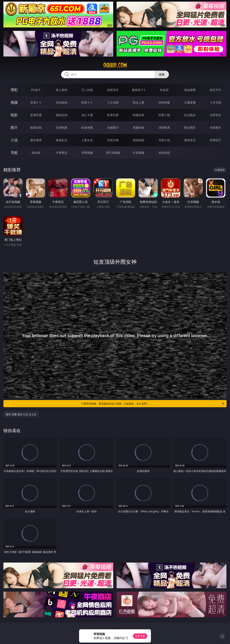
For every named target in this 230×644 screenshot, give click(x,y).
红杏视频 (139, 153)
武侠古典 (113, 140)
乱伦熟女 (190, 115)
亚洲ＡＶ (36, 102)
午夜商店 (62, 153)
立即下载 (140, 636)
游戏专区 (113, 90)
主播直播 (190, 102)
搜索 (162, 74)
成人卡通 (87, 115)
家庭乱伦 (62, 140)
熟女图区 (190, 128)
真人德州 (62, 90)
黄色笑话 (190, 140)
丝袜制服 (164, 102)
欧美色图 (87, 128)
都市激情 (36, 140)
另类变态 (215, 115)
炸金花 (164, 90)
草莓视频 (87, 153)
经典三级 (164, 115)
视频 (14, 102)
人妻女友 (87, 140)
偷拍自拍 (62, 115)
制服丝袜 (139, 115)
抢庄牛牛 (215, 90)
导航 (14, 153)
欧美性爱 (113, 115)
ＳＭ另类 (215, 102)
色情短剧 (164, 153)
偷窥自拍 (36, 128)
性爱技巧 (215, 140)
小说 (14, 140)
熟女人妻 (139, 102)
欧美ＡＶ (87, 102)
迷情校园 (139, 140)
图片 (14, 127)
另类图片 (215, 128)
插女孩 (36, 153)
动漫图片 (113, 128)
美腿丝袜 (139, 128)
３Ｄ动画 (113, 102)
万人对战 (87, 90)
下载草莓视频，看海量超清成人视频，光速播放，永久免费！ (153, 404)
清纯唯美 (164, 128)
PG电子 (36, 90)
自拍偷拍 (62, 102)
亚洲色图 (62, 128)
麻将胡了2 (138, 90)
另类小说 (164, 140)
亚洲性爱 (36, 115)
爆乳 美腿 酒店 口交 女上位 (21, 414)
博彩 (14, 90)
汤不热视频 (113, 153)
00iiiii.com (115, 65)
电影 (14, 115)
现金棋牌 (190, 90)
